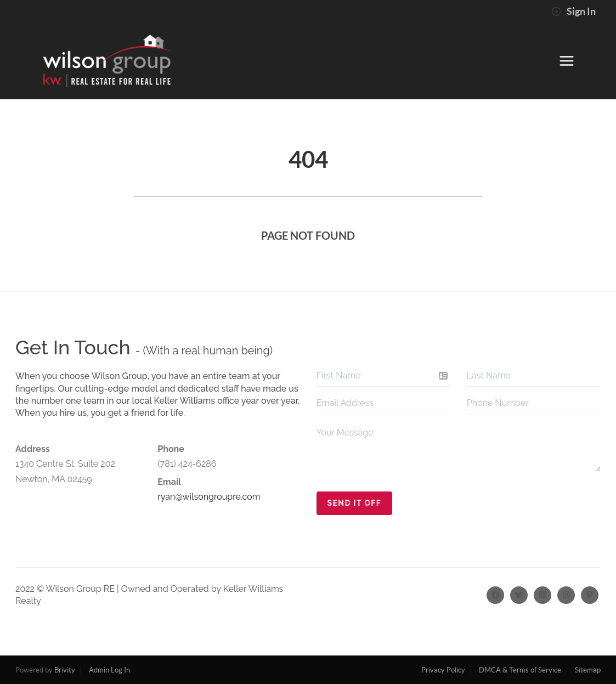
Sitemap (588, 670)
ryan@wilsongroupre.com (209, 497)
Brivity (65, 670)
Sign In (573, 12)
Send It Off (355, 503)
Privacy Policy (443, 670)
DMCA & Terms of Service (520, 670)
